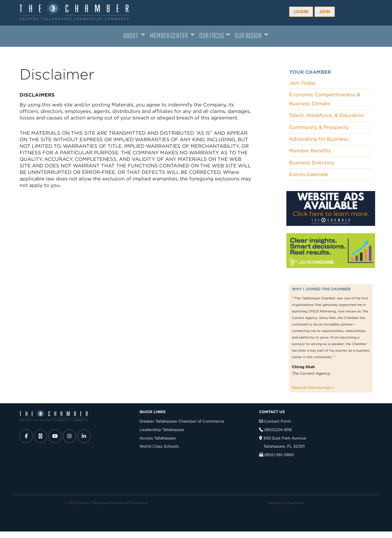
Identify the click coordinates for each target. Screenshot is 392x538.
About (131, 36)
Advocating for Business (319, 139)
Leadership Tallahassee (162, 430)
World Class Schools (159, 446)
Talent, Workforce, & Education (327, 115)
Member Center (169, 36)
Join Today (302, 83)
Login (301, 12)
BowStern (295, 503)
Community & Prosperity (319, 127)
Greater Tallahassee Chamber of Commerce (182, 421)
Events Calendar (309, 174)
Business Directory (312, 163)
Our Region (248, 36)
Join (325, 12)
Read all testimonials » (313, 388)
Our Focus (212, 36)
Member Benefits (310, 151)
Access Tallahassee (158, 438)
